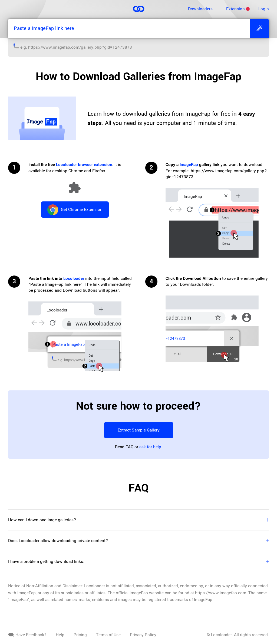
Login (264, 9)
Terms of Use (108, 635)
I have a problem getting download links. (138, 562)
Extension (235, 9)
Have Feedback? (27, 635)
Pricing (80, 635)
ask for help (150, 447)
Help (60, 635)
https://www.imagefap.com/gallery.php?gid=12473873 (80, 47)
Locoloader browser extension (84, 165)
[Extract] (259, 28)
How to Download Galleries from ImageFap (138, 77)
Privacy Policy (143, 635)
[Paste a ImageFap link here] (129, 28)
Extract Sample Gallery (139, 430)
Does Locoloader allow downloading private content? (138, 541)
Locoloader (74, 278)
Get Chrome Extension (75, 210)
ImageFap (189, 165)
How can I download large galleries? (138, 520)
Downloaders (200, 9)
